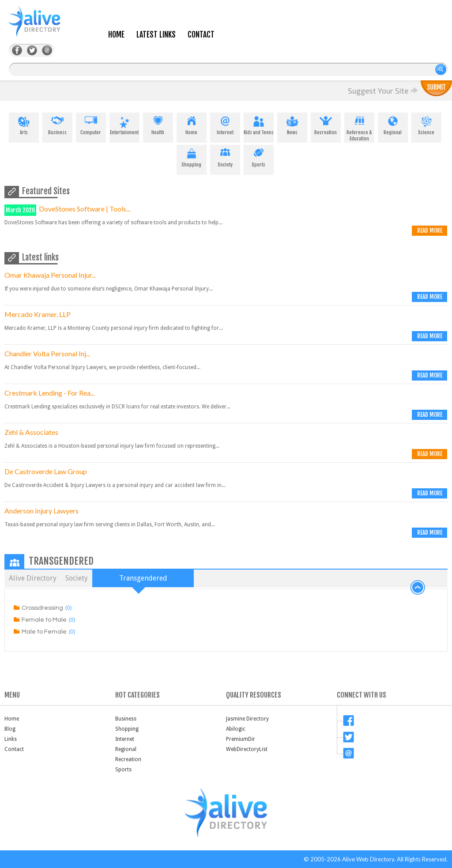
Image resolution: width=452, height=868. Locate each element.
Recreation (326, 124)
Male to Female (44, 632)
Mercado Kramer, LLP (38, 314)
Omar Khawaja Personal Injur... (50, 275)
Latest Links (156, 35)
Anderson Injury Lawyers (41, 511)
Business (57, 124)
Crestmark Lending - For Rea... (49, 393)
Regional (393, 124)
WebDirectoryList (247, 749)
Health (158, 124)
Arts (24, 124)
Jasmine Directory (247, 719)
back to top (418, 588)
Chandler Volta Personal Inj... (47, 353)
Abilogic (236, 729)
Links (11, 739)
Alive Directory (33, 578)
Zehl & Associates (31, 432)
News (292, 124)
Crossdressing (42, 608)
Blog (10, 729)
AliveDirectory (44, 27)
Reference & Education (359, 127)
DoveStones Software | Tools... (85, 209)
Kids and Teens (259, 124)
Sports (259, 156)
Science (426, 124)
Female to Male (44, 620)
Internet (225, 124)
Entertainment (124, 124)
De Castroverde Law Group (46, 471)
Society (225, 156)
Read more (430, 230)
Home (116, 35)
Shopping (192, 156)
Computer (91, 124)
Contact (201, 35)
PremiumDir (241, 739)
